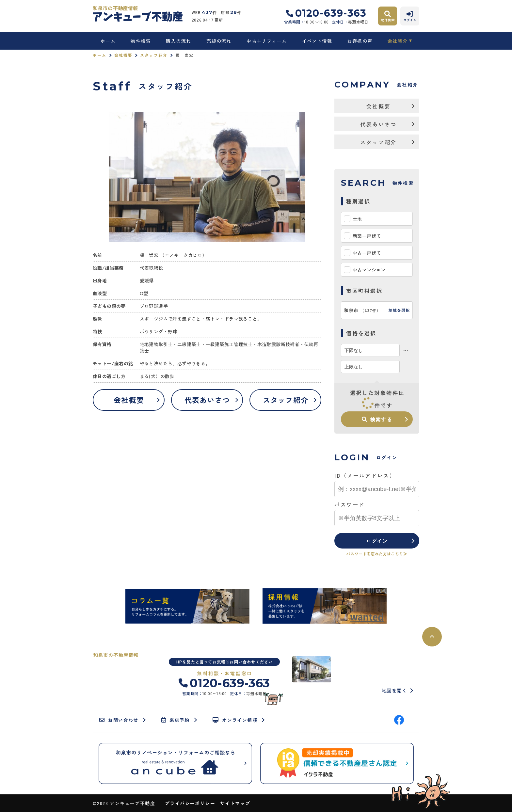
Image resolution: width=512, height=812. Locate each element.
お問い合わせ (119, 720)
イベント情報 (317, 41)
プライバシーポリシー (190, 803)
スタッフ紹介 (154, 55)
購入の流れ (178, 41)
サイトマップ (235, 803)
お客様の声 (360, 41)
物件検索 (141, 41)
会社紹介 (398, 41)
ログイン (377, 541)
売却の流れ (219, 41)
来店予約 (176, 720)
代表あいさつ (207, 400)
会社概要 (123, 55)
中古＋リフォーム (267, 41)
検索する (377, 419)
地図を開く (394, 690)
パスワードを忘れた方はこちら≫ (377, 554)
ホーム (108, 41)
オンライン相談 (235, 720)
